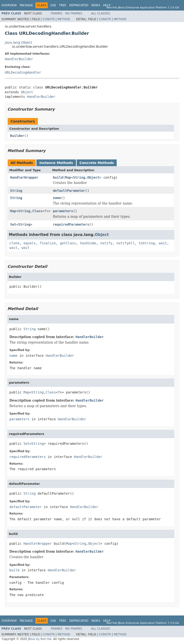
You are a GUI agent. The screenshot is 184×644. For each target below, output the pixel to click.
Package (26, 5)
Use (53, 5)
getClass (68, 243)
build (58, 177)
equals (30, 243)
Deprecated (79, 5)
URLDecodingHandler (23, 72)
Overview (9, 5)
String (79, 177)
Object (27, 92)
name (57, 198)
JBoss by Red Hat (40, 639)
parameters (63, 211)
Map (68, 177)
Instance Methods (56, 163)
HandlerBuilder (19, 59)
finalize (48, 243)
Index (96, 5)
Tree (63, 5)
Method (64, 19)
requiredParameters (71, 224)
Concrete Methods (97, 163)
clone (14, 243)
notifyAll (126, 243)
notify (106, 243)
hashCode (88, 243)
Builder (17, 136)
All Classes (101, 13)
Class (37, 211)
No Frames (74, 13)
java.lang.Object (18, 42)
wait (163, 243)
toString (147, 243)
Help (107, 5)
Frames (57, 13)
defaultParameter (69, 191)
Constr (49, 19)
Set (13, 224)
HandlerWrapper (24, 177)
